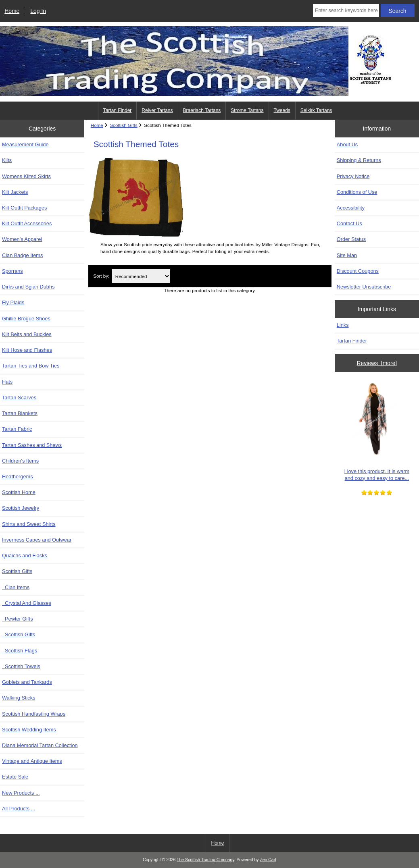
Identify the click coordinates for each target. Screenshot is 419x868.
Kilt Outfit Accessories (27, 223)
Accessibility (351, 208)
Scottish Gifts (19, 634)
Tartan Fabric (17, 429)
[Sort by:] (141, 276)
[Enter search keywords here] (346, 10)
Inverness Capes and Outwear (37, 540)
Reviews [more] (377, 363)
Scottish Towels (21, 666)
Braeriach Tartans (202, 110)
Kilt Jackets (15, 192)
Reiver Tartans (157, 110)
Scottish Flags (20, 651)
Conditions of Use (357, 192)
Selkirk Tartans (316, 110)
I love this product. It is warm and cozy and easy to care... (377, 430)
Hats (7, 382)
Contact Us (349, 223)
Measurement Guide (25, 144)
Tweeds (282, 110)
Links (343, 325)
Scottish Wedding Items (29, 730)
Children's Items (20, 461)
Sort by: (101, 276)
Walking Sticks (19, 698)
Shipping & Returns (359, 160)
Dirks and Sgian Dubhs (28, 287)
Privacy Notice (353, 176)
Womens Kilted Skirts (26, 176)
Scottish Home (19, 492)
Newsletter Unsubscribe (364, 287)
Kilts (7, 160)
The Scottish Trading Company (205, 860)
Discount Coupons (358, 271)
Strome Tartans (247, 110)
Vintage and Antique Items (32, 761)
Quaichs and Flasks (25, 555)
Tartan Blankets (20, 413)
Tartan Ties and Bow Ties (31, 366)
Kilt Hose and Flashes (27, 350)
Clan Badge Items (22, 255)
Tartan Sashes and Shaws (32, 445)
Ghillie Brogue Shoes (26, 319)
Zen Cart (268, 860)
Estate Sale (15, 777)
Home (12, 11)
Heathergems (18, 477)
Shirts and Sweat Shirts (29, 524)
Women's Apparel (22, 239)
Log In (38, 11)
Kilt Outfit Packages (24, 208)
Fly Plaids (13, 302)
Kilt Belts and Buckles (27, 334)
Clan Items (16, 587)
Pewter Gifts (18, 619)
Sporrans (13, 271)
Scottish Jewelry (21, 508)
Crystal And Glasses (27, 603)
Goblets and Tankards (27, 682)
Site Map (347, 255)
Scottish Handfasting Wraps (34, 714)
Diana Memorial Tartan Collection (40, 745)
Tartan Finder (118, 110)
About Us (347, 144)
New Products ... (21, 793)
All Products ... (19, 809)
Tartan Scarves (19, 398)
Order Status (351, 239)
